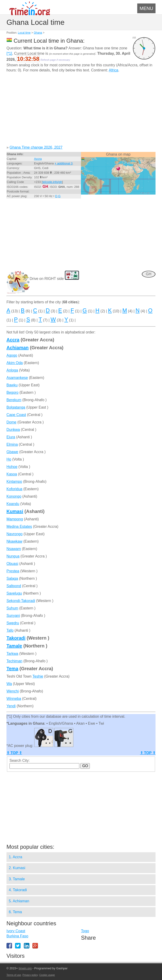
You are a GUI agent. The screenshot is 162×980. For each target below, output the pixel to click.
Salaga (12, 578)
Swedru (13, 623)
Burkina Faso (17, 936)
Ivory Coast (16, 931)
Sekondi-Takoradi (21, 601)
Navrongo (14, 534)
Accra (38, 159)
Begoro (12, 392)
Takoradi (16, 638)
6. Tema (15, 912)
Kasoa (12, 474)
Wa (9, 684)
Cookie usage (47, 975)
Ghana (38, 33)
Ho (9, 459)
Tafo (10, 630)
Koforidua (14, 489)
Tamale (14, 646)
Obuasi (12, 564)
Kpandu (13, 504)
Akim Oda (15, 363)
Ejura (11, 437)
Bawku (12, 385)
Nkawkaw (14, 541)
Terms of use (14, 975)
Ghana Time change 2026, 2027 (36, 147)
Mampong (15, 519)
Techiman (14, 661)
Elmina (12, 444)
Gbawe (12, 452)
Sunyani (13, 616)
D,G (58, 196)
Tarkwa (12, 654)
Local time (24, 33)
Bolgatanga (16, 407)
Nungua (13, 556)
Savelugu (14, 593)
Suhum (12, 608)
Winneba (14, 699)
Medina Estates (19, 527)
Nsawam (14, 549)
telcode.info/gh (52, 182)
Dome (11, 422)
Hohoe (12, 467)
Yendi (11, 706)
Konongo (14, 496)
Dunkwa (13, 430)
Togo (85, 931)
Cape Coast (16, 415)
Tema (12, 669)
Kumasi (15, 511)
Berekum (14, 400)
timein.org (25, 968)
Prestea (13, 571)
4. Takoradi (18, 890)
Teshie (38, 676)
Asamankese (17, 378)
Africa (114, 70)
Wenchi (13, 691)
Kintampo (14, 482)
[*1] (9, 53)
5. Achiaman (19, 901)
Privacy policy (30, 975)
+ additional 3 (64, 163)
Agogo (12, 355)
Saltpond (14, 586)
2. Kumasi (17, 868)
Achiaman (18, 348)
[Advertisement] (81, 111)
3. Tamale (17, 879)
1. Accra (16, 857)
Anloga (12, 370)
